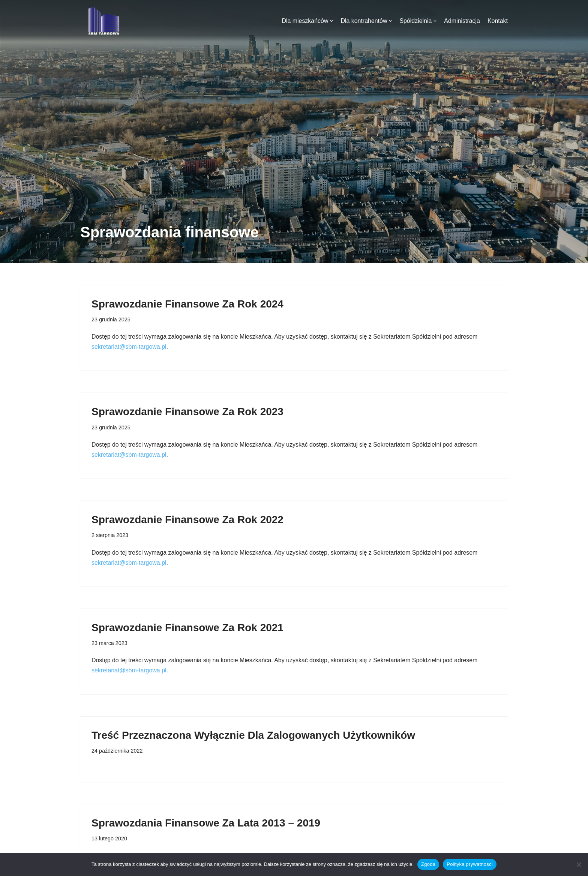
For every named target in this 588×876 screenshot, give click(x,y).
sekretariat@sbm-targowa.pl (129, 347)
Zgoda (428, 864)
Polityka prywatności (470, 864)
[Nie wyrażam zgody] (579, 864)
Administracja (462, 21)
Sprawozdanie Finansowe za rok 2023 (187, 412)
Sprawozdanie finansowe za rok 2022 (187, 520)
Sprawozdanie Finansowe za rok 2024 (187, 304)
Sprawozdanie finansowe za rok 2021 (187, 628)
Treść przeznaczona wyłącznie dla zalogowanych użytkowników (253, 736)
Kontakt (498, 21)
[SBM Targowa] (103, 21)
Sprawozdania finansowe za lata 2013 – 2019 (206, 824)
